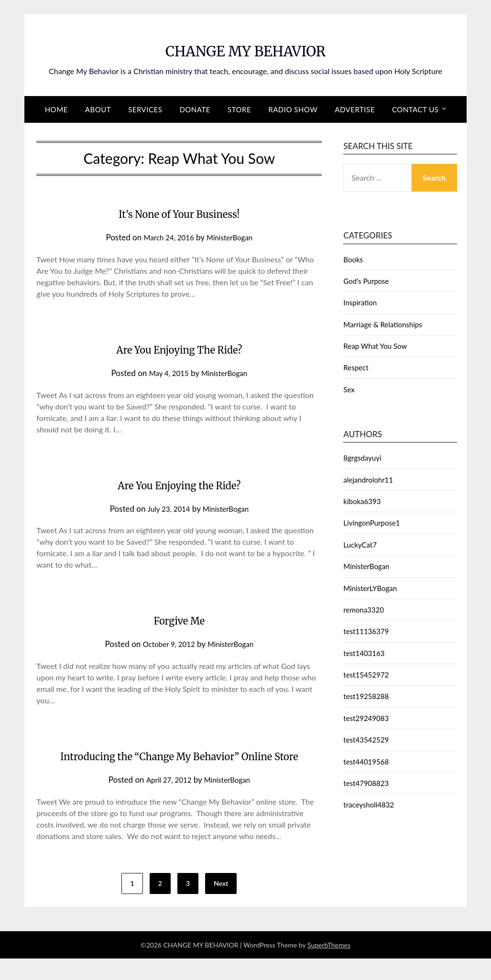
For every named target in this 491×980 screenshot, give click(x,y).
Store (239, 109)
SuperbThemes (329, 966)
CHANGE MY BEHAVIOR (245, 48)
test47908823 (366, 783)
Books (353, 259)
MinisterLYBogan (370, 588)
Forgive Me (179, 619)
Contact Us (415, 109)
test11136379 (366, 631)
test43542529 (366, 740)
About (98, 109)
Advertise (355, 109)
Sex (349, 389)
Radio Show (293, 109)
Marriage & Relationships (382, 324)
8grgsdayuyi (362, 458)
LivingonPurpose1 (371, 523)
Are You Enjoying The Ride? (179, 348)
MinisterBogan (233, 237)
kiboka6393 (362, 501)
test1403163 (364, 653)
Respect (356, 367)
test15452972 (366, 675)
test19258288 (366, 696)
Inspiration (360, 302)
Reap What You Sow (375, 346)
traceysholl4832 (369, 805)
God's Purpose (366, 281)
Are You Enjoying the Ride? (179, 484)
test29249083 (366, 718)
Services (145, 109)
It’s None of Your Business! (179, 213)
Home (56, 109)
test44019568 (366, 762)
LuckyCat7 (360, 545)
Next (221, 905)
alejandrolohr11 (368, 480)
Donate (195, 109)
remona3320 (364, 610)
